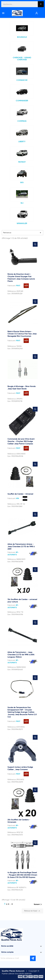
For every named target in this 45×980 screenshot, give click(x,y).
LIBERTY (22, 142)
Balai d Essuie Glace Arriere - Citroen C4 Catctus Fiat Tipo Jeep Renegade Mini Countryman (22, 334)
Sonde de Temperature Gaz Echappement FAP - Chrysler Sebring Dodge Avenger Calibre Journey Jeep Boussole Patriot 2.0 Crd (22, 712)
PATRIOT (22, 162)
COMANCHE (22, 80)
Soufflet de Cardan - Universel (20, 494)
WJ (22, 203)
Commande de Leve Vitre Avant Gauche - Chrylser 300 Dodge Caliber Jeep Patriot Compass (21, 441)
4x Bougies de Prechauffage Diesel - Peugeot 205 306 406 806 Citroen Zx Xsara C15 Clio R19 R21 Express (22, 875)
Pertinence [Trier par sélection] (22, 233)
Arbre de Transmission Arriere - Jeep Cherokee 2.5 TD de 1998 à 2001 (21, 547)
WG (22, 183)
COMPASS (22, 121)
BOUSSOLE (22, 37)
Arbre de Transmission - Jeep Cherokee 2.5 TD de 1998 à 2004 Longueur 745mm (21, 655)
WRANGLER (22, 224)
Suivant (38, 904)
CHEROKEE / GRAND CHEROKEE (22, 59)
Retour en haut (32, 911)
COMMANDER (22, 101)
